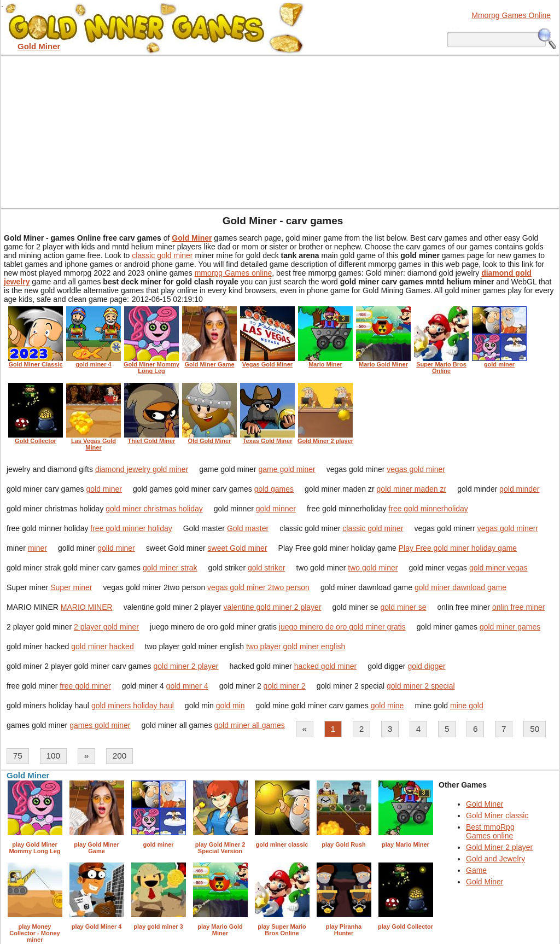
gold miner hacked (102, 646)
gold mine (387, 706)
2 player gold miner (106, 627)
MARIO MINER (87, 607)
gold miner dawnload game (460, 587)
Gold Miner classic (497, 815)
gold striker (266, 568)
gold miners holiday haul (133, 706)
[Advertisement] (280, 131)
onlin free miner (519, 607)
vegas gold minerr (508, 528)
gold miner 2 (285, 686)
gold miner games (510, 627)
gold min (231, 706)
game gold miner (287, 469)
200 (120, 756)
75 (18, 756)
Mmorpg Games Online (511, 15)
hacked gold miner (325, 666)
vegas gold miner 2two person (258, 587)
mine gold (467, 706)
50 (535, 729)
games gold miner (100, 725)
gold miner (104, 489)
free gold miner (85, 686)
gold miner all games (250, 725)
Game (476, 870)
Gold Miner (485, 804)
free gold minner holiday (131, 528)
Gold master (248, 528)
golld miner (116, 548)
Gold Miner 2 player (499, 847)
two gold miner (373, 568)
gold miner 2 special (421, 686)
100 (53, 756)
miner (37, 548)
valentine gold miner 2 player (273, 607)
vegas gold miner (416, 469)
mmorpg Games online (234, 273)
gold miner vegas (498, 568)
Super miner (71, 587)
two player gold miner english (296, 646)
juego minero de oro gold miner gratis (342, 627)
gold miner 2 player (186, 666)
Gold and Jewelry (495, 859)
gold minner (276, 509)
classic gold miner (162, 255)
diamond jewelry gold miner (142, 469)
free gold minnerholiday (428, 509)
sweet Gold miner (238, 548)
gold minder (519, 489)
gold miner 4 (187, 686)
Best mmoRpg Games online (490, 831)
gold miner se (404, 607)
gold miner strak (170, 568)
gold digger (426, 666)
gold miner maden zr (412, 489)
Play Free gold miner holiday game (458, 548)
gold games (274, 489)
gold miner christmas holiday (154, 509)
